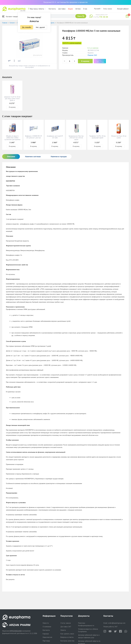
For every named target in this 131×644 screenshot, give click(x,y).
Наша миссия (47, 637)
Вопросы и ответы (67, 637)
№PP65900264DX (16, 631)
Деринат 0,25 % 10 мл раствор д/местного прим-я (12, 99)
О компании (47, 627)
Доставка (62, 9)
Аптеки (78, 9)
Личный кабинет (123, 9)
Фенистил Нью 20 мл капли (119, 137)
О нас (85, 9)
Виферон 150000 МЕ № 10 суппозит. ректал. (34, 137)
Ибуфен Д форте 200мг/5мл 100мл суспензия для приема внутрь (12, 139)
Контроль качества (67, 641)
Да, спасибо (27, 27)
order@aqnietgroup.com (117, 623)
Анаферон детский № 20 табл (55, 137)
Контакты (52, 9)
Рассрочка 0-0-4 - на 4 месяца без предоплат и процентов (65, 2)
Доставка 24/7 (66, 627)
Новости (46, 623)
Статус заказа (108, 9)
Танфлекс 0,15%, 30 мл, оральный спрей (97, 137)
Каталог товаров (10, 16)
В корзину (86, 61)
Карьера (46, 634)
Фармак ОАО (92, 55)
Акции (70, 9)
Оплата (63, 630)
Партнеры (46, 641)
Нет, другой (40, 27)
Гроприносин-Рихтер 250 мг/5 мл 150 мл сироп (76, 138)
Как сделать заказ (67, 634)
